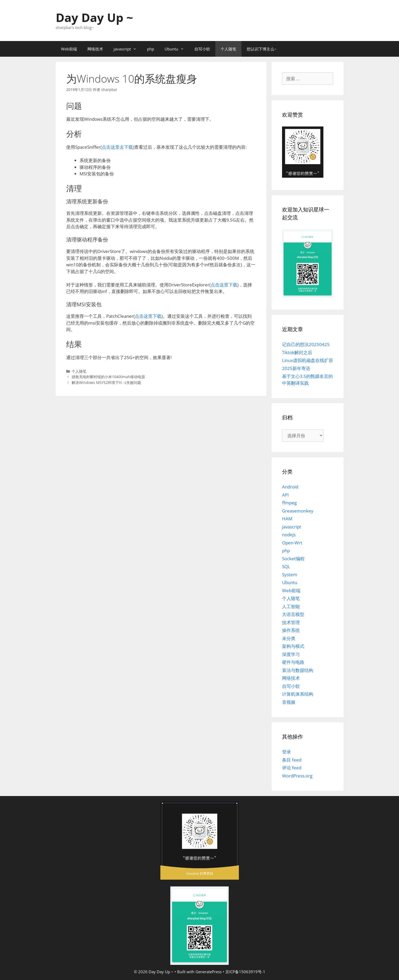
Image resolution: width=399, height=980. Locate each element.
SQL (286, 566)
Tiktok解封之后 (297, 352)
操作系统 (291, 630)
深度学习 (291, 654)
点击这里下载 (224, 285)
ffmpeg (289, 503)
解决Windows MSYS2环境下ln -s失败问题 (106, 382)
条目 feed (292, 760)
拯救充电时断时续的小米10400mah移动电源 (108, 377)
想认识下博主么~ (262, 49)
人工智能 (291, 606)
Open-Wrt (292, 543)
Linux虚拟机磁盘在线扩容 (308, 360)
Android (290, 487)
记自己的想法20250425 (306, 344)
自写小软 (202, 49)
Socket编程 (293, 559)
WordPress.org (297, 776)
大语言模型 (293, 614)
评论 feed (292, 768)
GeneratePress (209, 972)
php (151, 49)
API (285, 495)
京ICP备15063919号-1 (245, 972)
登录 (286, 752)
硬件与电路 (293, 662)
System (290, 575)
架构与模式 (293, 646)
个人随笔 (228, 49)
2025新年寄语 (296, 368)
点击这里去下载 (117, 147)
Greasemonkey (298, 511)
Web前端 (69, 49)
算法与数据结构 (298, 670)
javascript (128, 49)
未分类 (289, 638)
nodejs (289, 535)
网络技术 (95, 49)
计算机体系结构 (298, 694)
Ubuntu (177, 49)
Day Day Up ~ (94, 17)
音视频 (289, 702)
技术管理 (291, 622)
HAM (287, 519)
